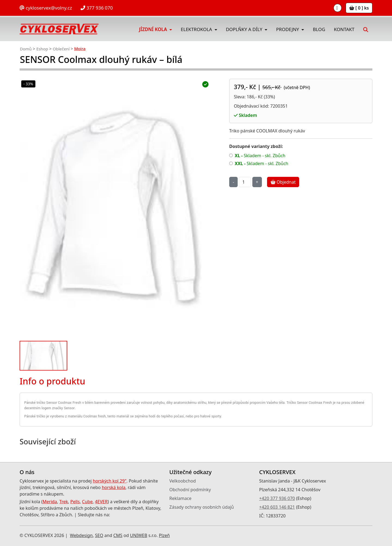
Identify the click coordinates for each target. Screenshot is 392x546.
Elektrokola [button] (197, 29)
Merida (50, 502)
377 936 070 (97, 8)
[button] (365, 29)
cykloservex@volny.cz (46, 8)
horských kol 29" (110, 481)
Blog (319, 29)
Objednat (283, 182)
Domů (26, 49)
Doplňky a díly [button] (245, 29)
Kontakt (344, 29)
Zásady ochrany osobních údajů (202, 507)
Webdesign (81, 535)
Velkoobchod (183, 481)
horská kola (114, 487)
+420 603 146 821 (277, 507)
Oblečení (61, 49)
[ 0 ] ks (359, 8)
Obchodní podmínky (190, 490)
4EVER (101, 502)
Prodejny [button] (288, 29)
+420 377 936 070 (277, 498)
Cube (87, 502)
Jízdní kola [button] (154, 29)
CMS (118, 535)
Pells (75, 502)
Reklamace (180, 498)
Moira (80, 48)
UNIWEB (138, 535)
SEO (99, 535)
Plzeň (164, 535)
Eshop (42, 49)
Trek (64, 502)
